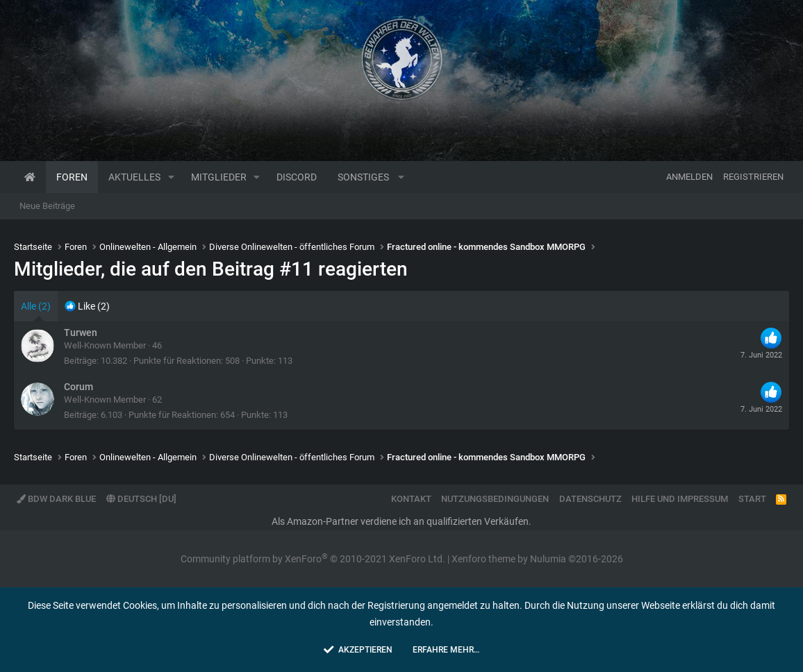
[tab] (87, 306)
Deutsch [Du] (141, 499)
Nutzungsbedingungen (495, 499)
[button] (171, 177)
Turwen (81, 333)
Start (752, 499)
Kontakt (411, 499)
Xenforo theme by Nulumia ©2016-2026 (537, 559)
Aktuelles (134, 177)
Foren (72, 177)
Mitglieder (219, 177)
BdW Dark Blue (56, 499)
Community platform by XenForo (313, 559)
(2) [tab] (36, 306)
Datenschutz (590, 499)
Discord (297, 177)
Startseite (30, 177)
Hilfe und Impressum (680, 499)
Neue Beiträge (47, 206)
